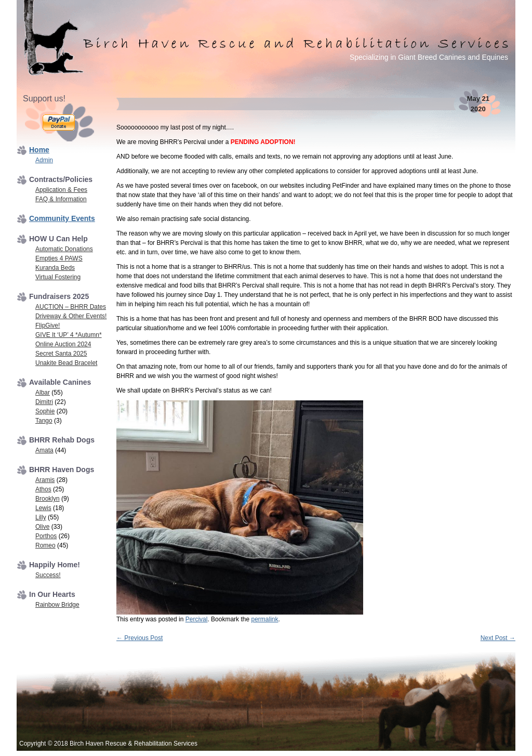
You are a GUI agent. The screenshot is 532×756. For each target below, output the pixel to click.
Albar (43, 393)
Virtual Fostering (58, 277)
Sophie (45, 411)
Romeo (45, 545)
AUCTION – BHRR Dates (71, 307)
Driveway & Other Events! (71, 316)
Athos (43, 489)
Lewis (43, 508)
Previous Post (139, 638)
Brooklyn (48, 499)
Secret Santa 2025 (61, 354)
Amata (44, 450)
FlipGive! (48, 325)
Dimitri (44, 402)
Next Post (498, 638)
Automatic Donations (64, 249)
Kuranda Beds (55, 268)
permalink (264, 619)
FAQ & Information (61, 199)
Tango (44, 421)
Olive (42, 527)
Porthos (46, 536)
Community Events (62, 218)
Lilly (41, 517)
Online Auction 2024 (63, 344)
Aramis (45, 480)
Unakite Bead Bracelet (66, 363)
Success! (48, 575)
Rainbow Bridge (57, 605)
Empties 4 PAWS (59, 258)
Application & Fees (61, 190)
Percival (197, 619)
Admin (44, 160)
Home (39, 150)
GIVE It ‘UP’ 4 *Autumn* (69, 335)
